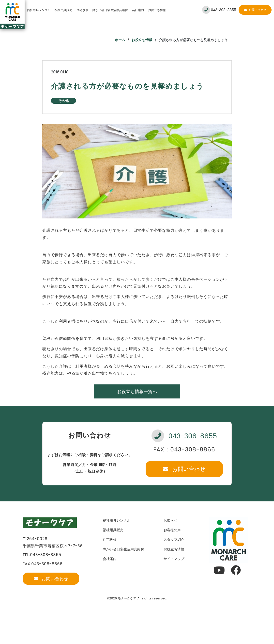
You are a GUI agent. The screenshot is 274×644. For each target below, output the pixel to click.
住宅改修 (82, 10)
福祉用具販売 (63, 10)
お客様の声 (172, 530)
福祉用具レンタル (39, 10)
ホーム (120, 40)
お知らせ (170, 520)
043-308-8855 (219, 10)
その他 (63, 101)
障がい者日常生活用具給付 (110, 10)
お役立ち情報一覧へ (137, 391)
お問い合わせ (255, 10)
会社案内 (138, 10)
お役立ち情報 (157, 10)
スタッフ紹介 (174, 540)
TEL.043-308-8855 (42, 555)
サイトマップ (174, 559)
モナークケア (127, 598)
